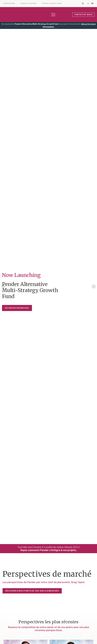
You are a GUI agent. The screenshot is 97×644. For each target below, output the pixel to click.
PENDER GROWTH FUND (52, 4)
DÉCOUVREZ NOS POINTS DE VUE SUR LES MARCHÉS (32, 591)
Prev (3, 287)
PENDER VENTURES (28, 4)
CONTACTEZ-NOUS (83, 15)
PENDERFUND (9, 4)
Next (94, 287)
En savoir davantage (17, 308)
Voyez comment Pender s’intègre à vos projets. (48, 550)
